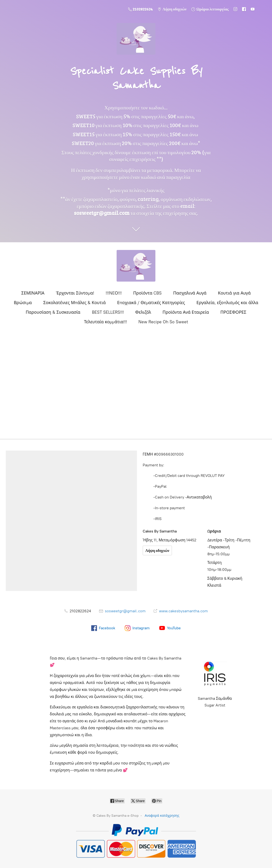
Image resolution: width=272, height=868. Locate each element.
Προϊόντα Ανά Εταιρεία (186, 312)
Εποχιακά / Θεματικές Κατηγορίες (151, 303)
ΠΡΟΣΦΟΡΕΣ (233, 312)
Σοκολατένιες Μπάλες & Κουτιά (75, 303)
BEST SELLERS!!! (108, 312)
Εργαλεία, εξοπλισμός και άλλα (227, 303)
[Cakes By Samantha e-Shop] (136, 266)
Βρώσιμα (23, 303)
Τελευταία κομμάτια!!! (105, 322)
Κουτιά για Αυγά (234, 293)
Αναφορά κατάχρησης (162, 816)
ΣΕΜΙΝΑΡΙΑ (33, 293)
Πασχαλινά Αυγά (190, 293)
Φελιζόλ (143, 312)
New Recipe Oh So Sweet (163, 322)
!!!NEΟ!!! (114, 293)
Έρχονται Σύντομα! (75, 293)
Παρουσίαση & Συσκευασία (53, 312)
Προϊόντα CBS (147, 293)
